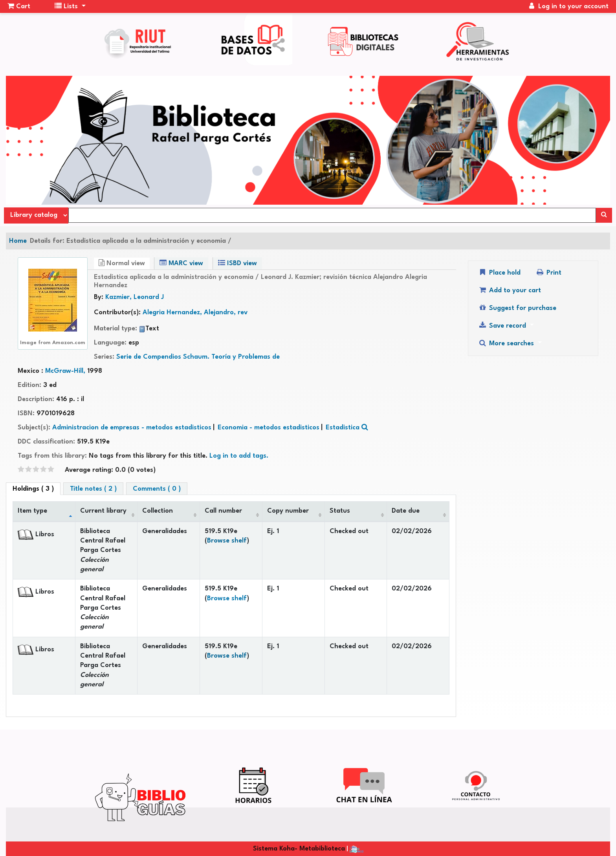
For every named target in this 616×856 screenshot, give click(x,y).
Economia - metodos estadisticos (269, 428)
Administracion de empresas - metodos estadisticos (132, 428)
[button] (19, 7)
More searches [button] (507, 343)
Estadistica (343, 428)
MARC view (181, 263)
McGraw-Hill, (66, 371)
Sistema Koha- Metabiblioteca (299, 849)
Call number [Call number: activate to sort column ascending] (223, 511)
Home (18, 241)
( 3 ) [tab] (33, 489)
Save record (503, 325)
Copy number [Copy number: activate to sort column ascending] (288, 511)
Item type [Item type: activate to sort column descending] (32, 511)
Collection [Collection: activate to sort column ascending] (158, 511)
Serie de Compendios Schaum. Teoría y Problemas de (198, 357)
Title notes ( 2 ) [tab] (93, 489)
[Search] (604, 215)
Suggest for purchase (517, 308)
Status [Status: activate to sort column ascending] (340, 511)
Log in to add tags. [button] (239, 456)
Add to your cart (510, 290)
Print (548, 272)
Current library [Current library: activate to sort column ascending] (103, 511)
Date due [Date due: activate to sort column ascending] (406, 511)
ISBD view (237, 263)
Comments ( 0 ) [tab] (157, 489)
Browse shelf (227, 541)
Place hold (499, 272)
